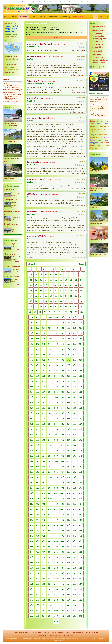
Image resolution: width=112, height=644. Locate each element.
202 (44, 376)
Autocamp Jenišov (98, 30)
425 (31, 509)
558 (74, 584)
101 (31, 317)
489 (38, 547)
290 (31, 429)
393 (56, 488)
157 (44, 349)
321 (56, 445)
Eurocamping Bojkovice (100, 60)
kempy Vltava (95, 143)
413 (68, 499)
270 (74, 413)
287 (68, 424)
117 (74, 323)
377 (68, 477)
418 (44, 504)
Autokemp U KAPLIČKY (37, 179)
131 (50, 333)
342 (74, 456)
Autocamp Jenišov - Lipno (98, 97)
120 (38, 328)
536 (50, 573)
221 (50, 387)
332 (68, 451)
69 (36, 301)
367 (62, 472)
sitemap (82, 633)
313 (62, 440)
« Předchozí (33, 264)
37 (41, 285)
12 (83, 269)
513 (74, 557)
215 (68, 381)
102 (38, 317)
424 (81, 504)
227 (31, 392)
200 (31, 376)
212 (50, 381)
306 (74, 435)
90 (30, 312)
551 (31, 584)
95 (55, 312)
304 (62, 435)
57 (31, 296)
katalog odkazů (77, 638)
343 (81, 456)
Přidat (94, 67)
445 (44, 520)
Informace (53, 17)
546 (56, 579)
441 (74, 515)
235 (81, 392)
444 (38, 520)
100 (81, 312)
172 (81, 355)
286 (62, 424)
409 (44, 499)
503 (68, 552)
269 (68, 413)
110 (31, 323)
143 (68, 339)
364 (44, 472)
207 (74, 376)
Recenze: (6, 79)
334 (81, 451)
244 (81, 397)
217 (81, 381)
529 (62, 568)
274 (44, 419)
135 (74, 333)
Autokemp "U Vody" (36, 236)
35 (31, 285)
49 (46, 291)
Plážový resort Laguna (37, 194)
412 (62, 499)
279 (74, 419)
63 (61, 296)
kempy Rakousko (61, 640)
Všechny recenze (78, 50)
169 (62, 355)
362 (31, 472)
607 (44, 616)
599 (50, 611)
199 (81, 371)
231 (56, 392)
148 (44, 344)
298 (81, 429)
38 (46, 285)
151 (62, 344)
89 (81, 307)
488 (31, 547)
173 (31, 360)
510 (56, 557)
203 (50, 376)
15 (41, 275)
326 (31, 451)
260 (68, 408)
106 (62, 317)
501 (56, 552)
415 (81, 499)
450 (74, 520)
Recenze (24, 17)
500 (50, 552)
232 (62, 392)
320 (50, 445)
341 (68, 456)
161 (68, 349)
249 (56, 403)
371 (31, 477)
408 (38, 499)
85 (61, 307)
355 (44, 467)
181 (81, 360)
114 (56, 323)
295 (62, 429)
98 (71, 312)
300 (38, 435)
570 (38, 595)
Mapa (14, 17)
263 (31, 413)
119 (31, 328)
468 (74, 531)
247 (44, 403)
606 (38, 616)
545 (50, 579)
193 (44, 371)
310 (44, 440)
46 (31, 291)
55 (76, 291)
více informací (88, 2)
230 (50, 392)
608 (50, 616)
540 (74, 573)
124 (62, 328)
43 (71, 285)
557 (68, 584)
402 (56, 493)
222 (56, 387)
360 (74, 467)
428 (50, 509)
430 (62, 509)
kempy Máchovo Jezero (99, 128)
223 (62, 387)
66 (76, 296)
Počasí (33, 17)
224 (68, 387)
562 (44, 589)
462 (38, 531)
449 (68, 520)
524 (31, 568)
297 (74, 429)
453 (38, 525)
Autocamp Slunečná (10, 141)
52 (61, 291)
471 (38, 536)
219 (38, 387)
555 (56, 584)
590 (50, 605)
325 (81, 445)
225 (74, 387)
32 (71, 280)
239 (50, 397)
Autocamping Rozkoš (99, 39)
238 (44, 397)
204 (56, 376)
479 (31, 541)
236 (31, 397)
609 (56, 616)
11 (78, 269)
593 (68, 605)
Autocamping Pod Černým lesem (98, 51)
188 (68, 365)
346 (44, 461)
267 (56, 413)
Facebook (46, 633)
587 (31, 605)
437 (50, 515)
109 (81, 317)
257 (50, 408)
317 (31, 445)
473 (50, 536)
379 (81, 477)
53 (66, 291)
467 (68, 531)
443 (31, 520)
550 (81, 579)
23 (81, 275)
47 (36, 291)
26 (41, 280)
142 (62, 339)
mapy (87, 638)
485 (68, 541)
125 (68, 328)
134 (68, 333)
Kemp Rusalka (33, 162)
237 (38, 397)
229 (44, 392)
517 (44, 563)
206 (68, 376)
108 (74, 317)
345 (38, 461)
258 (56, 408)
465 (56, 531)
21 (71, 275)
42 (66, 285)
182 (31, 365)
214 (62, 381)
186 (56, 365)
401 (50, 493)
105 (56, 317)
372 (38, 477)
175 (44, 360)
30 (61, 280)
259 (62, 408)
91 (35, 312)
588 (38, 605)
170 (68, 355)
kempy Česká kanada (99, 131)
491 (50, 547)
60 (46, 296)
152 (68, 344)
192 (38, 371)
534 (38, 573)
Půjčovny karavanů (12, 70)
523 (81, 563)
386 (68, 483)
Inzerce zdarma (10, 64)
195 (56, 371)
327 (38, 451)
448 (62, 520)
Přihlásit (42, 17)
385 (62, 483)
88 (76, 307)
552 (38, 584)
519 (56, 563)
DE (101, 17)
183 (38, 365)
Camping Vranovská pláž (98, 27)
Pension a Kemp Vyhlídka (12, 266)
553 (44, 584)
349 (62, 461)
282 (38, 424)
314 (68, 440)
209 (31, 381)
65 (71, 296)
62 (56, 296)
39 (51, 285)
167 (50, 355)
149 (50, 344)
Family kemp (96, 54)
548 (68, 579)
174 (38, 360)
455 (50, 525)
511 (62, 557)
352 (81, 461)
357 (56, 467)
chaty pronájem (98, 638)
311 (50, 440)
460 (81, 525)
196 (62, 371)
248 (50, 403)
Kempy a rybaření (11, 26)
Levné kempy (10, 67)
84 (56, 307)
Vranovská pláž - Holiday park (12, 213)
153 (74, 344)
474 (56, 536)
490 (44, 547)
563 (50, 589)
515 (31, 563)
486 (74, 541)
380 (31, 483)
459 (74, 525)
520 (62, 563)
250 (62, 403)
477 (74, 536)
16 (46, 275)
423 (74, 504)
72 (51, 301)
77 (76, 301)
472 (44, 536)
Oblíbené (104, 67)
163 (81, 349)
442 (81, 515)
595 (81, 605)
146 (31, 344)
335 (31, 456)
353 (31, 467)
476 (68, 536)
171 (74, 355)
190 (81, 365)
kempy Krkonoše (96, 137)
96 (60, 312)
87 (71, 307)
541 (81, 573)
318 (38, 445)
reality (42, 638)
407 (31, 499)
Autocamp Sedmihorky (37, 118)
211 (44, 381)
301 (44, 435)
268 (62, 413)
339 (56, 456)
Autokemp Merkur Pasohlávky (40, 44)
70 (41, 301)
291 (38, 429)
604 (81, 611)
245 (31, 403)
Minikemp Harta (9, 254)
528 (56, 568)
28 (51, 280)
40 (56, 285)
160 (62, 349)
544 (44, 579)
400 (44, 493)
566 (68, 589)
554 (50, 584)
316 (81, 440)
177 (56, 360)
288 (74, 424)
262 (81, 408)
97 (66, 312)
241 (62, 397)
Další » (81, 264)
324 (74, 445)
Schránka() (65, 17)
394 (62, 488)
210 (38, 381)
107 (68, 317)
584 (68, 600)
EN (107, 17)
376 (62, 477)
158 (50, 349)
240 (56, 397)
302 (50, 435)
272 (31, 419)
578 (31, 600)
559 (81, 584)
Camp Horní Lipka (10, 244)
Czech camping (25, 633)
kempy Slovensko (11, 34)
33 (76, 280)
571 (44, 595)
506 (31, 557)
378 (74, 477)
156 (38, 349)
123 (56, 328)
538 (62, 573)
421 (62, 504)
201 (38, 376)
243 (74, 397)
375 (56, 477)
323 (68, 445)
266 (50, 413)
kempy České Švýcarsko (99, 147)
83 (51, 307)
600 (56, 611)
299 (31, 435)
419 (50, 504)
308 (31, 440)
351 (74, 461)
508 (44, 557)
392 (50, 488)
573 (56, 595)
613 (81, 616)
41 (61, 285)
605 (31, 616)
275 (50, 419)
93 (45, 312)
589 (44, 605)
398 (31, 493)
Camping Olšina (97, 47)
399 (38, 493)
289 (81, 424)
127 (81, 328)
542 (31, 579)
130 (44, 333)
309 (38, 440)
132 (56, 333)
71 (46, 301)
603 (74, 611)
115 (62, 323)
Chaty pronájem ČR (12, 37)
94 (50, 312)
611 (68, 616)
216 (74, 381)
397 (81, 488)
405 (74, 493)
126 (74, 328)
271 (81, 413)
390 (38, 488)
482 (50, 541)
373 (44, 477)
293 (50, 429)
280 (81, 419)
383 (50, 483)
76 (71, 301)
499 (44, 552)
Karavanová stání (11, 23)
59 (41, 296)
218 (31, 387)
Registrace (74, 633)
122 (50, 328)
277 (62, 419)
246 (38, 403)
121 (44, 328)
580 (44, 600)
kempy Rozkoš (103, 140)
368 (68, 472)
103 (44, 317)
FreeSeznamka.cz (11, 72)
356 (50, 467)
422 (68, 504)
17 (51, 275)
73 (56, 301)
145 (81, 339)
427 (44, 509)
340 (62, 456)
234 (74, 392)
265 (44, 413)
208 (81, 376)
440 (68, 515)
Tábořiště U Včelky (35, 81)
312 (56, 440)
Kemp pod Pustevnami (11, 276)
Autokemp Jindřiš (98, 63)
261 (74, 408)
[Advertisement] (99, 298)
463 (44, 531)
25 (36, 280)
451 (81, 520)
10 (73, 269)
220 (44, 387)
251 (68, 403)
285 (56, 424)
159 (56, 349)
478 (81, 536)
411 (56, 499)
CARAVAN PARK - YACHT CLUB (98, 114)
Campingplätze (37, 633)
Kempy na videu (11, 56)
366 (56, 472)
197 (68, 371)
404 (68, 493)
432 (74, 509)
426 (38, 509)
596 (31, 611)
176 (50, 360)
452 (31, 525)
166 (44, 355)
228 (38, 392)
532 (81, 568)
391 (44, 488)
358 (62, 467)
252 (74, 403)
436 (44, 515)
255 (38, 408)
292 (44, 429)
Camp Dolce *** (96, 208)
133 (62, 333)
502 (62, 552)
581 (50, 600)
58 (36, 296)
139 (44, 339)
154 (81, 344)
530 (68, 568)
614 (56, 621)
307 (81, 435)
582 (56, 600)
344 (31, 461)
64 (66, 296)
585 (74, 600)
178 (62, 360)
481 (44, 541)
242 (68, 397)
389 (31, 488)
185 (50, 365)
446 (50, 520)
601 (62, 611)
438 (56, 515)
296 (68, 429)
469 (81, 531)
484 (62, 541)
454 (44, 525)
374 (50, 477)
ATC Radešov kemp (35, 98)
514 (81, 557)
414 (74, 499)
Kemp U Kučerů (97, 57)
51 (56, 291)
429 (56, 509)
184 (44, 365)
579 (38, 600)
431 (68, 509)
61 (51, 296)
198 (74, 371)
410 (50, 499)
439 (62, 515)
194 (50, 371)
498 (38, 552)
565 (62, 589)
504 (74, 552)
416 (31, 504)
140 (50, 339)
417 (38, 504)
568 (81, 589)
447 (56, 520)
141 (56, 339)
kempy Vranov (103, 135)
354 (38, 467)
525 (38, 568)
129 (38, 333)
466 (62, 531)
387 (74, 483)
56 (81, 291)
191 (31, 371)
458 (68, 525)
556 (62, 584)
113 (50, 323)
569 (31, 595)
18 (56, 275)
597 (38, 611)
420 (56, 504)
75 (66, 301)
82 (46, 307)
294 (56, 429)
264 (38, 413)
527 (50, 568)
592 (62, 605)
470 (31, 536)
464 (50, 531)
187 (62, 365)
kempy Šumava (96, 121)
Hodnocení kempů (12, 59)
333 (74, 451)
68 (31, 301)
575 (68, 595)
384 (56, 483)
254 (31, 408)
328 (44, 451)
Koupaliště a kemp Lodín (38, 56)
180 (74, 360)
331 (62, 451)
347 (50, 461)
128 (31, 333)
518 (50, 563)
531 (74, 568)
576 (74, 595)
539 (68, 573)
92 (40, 312)
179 (68, 360)
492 (56, 547)
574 (62, 595)
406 (81, 493)
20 (66, 275)
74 (61, 301)
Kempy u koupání (11, 29)
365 (50, 472)
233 (68, 392)
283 (44, 424)
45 (81, 285)
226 (81, 387)
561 (38, 589)
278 (68, 419)
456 (56, 525)
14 (36, 275)
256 (44, 408)
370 (81, 472)
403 (62, 493)
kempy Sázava (103, 124)
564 (56, 589)
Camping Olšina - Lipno (12, 200)
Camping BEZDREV (99, 42)
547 (62, 579)
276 (56, 419)
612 (74, 616)
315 (74, 440)
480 (38, 541)
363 (38, 472)
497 (31, 552)
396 (74, 488)
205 (62, 376)
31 (66, 280)
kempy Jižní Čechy (97, 126)
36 (36, 285)
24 (31, 280)
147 (38, 344)
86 (66, 307)
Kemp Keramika (9, 190)
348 (56, 461)
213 (56, 381)
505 (81, 552)
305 (68, 435)
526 (44, 568)
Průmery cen (10, 62)
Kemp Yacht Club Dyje (97, 104)
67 (81, 296)
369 (74, 472)
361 (81, 467)
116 (68, 323)
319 (44, 445)
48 (41, 291)
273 (38, 419)
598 (44, 611)
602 (68, 611)
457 (62, 525)
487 (81, 541)
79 (31, 307)
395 (68, 488)
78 (81, 301)
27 (46, 280)
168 (56, 355)
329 (50, 451)
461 (31, 531)
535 (44, 573)
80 (36, 307)
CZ (96, 17)
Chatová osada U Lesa (98, 240)
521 (68, 563)
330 (56, 451)
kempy (17, 633)
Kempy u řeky (10, 31)
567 (74, 589)
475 (62, 536)
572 (50, 595)
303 (56, 435)
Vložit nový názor (56, 37)
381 (38, 483)
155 (31, 349)
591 (56, 605)
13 (31, 275)
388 (81, 483)
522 (74, 563)
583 (62, 600)
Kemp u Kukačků (98, 44)
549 (74, 579)
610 (62, 616)
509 (50, 557)
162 (74, 349)
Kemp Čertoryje (9, 178)
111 (38, 323)
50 (51, 291)
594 (74, 605)
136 (81, 333)
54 (71, 291)
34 (81, 280)
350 (68, 461)
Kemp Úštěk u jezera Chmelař (11, 225)
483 (56, 541)
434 (31, 515)
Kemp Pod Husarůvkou (98, 254)
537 (56, 573)
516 (38, 563)
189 (74, 365)
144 (74, 339)
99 (76, 312)
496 (81, 547)
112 (44, 323)
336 (38, 456)
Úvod (6, 17)
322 (62, 445)
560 (31, 589)
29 (56, 280)
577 (81, 595)
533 (31, 573)
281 (31, 424)
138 (38, 339)
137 (31, 339)
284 (50, 424)
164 (31, 355)
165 (38, 355)
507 (38, 557)
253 (81, 403)
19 (61, 275)
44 (76, 285)
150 (56, 344)
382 (44, 483)
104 (50, 317)
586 (81, 600)
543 (38, 579)
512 (68, 557)
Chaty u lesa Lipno (98, 36)
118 (81, 323)
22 (76, 275)
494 (68, 547)
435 (38, 515)
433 (81, 509)
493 (62, 547)
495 (74, 547)
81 (41, 307)
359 (68, 467)
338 (50, 456)
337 (44, 456)
